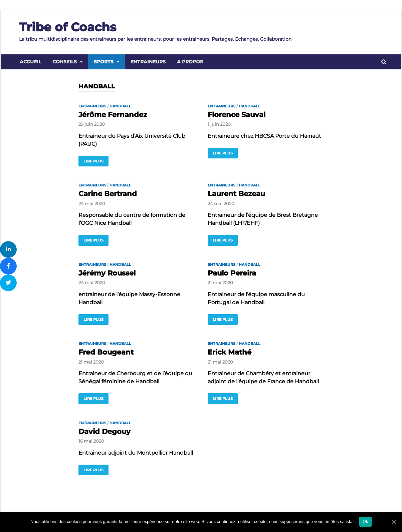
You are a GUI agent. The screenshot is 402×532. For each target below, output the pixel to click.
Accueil (30, 62)
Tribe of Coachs (68, 27)
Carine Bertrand (108, 194)
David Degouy (105, 431)
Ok (365, 521)
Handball (120, 106)
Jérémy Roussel (107, 273)
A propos (190, 62)
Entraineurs (148, 62)
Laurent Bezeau (236, 194)
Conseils (65, 62)
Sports (104, 62)
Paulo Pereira (232, 273)
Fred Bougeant (106, 352)
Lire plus (93, 161)
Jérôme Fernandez (113, 115)
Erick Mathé (230, 352)
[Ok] (394, 522)
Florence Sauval (237, 115)
